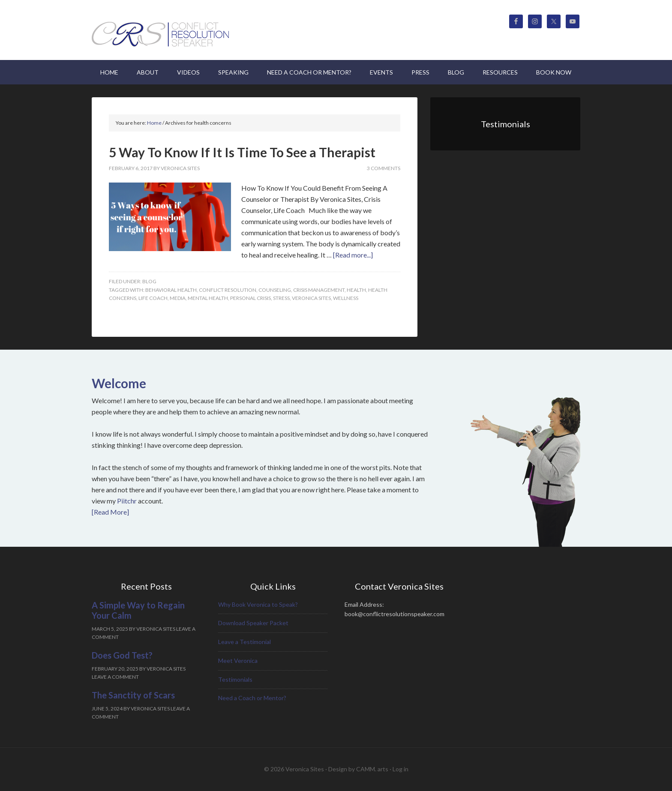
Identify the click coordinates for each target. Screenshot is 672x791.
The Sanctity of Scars (133, 695)
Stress (281, 298)
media (178, 298)
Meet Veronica (238, 661)
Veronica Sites (165, 30)
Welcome (119, 383)
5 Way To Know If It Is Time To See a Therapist (242, 152)
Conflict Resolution (228, 290)
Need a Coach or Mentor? (252, 698)
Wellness (346, 298)
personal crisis (250, 298)
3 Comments (384, 168)
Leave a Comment (115, 677)
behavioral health (171, 290)
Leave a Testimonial (244, 642)
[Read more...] (353, 255)
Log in (400, 769)
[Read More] (110, 512)
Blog (149, 281)
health (356, 290)
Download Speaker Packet (253, 623)
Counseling (275, 290)
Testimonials (235, 679)
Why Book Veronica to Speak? (258, 604)
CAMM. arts (372, 769)
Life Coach (153, 298)
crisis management (319, 290)
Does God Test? (122, 655)
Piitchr (127, 501)
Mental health (208, 298)
